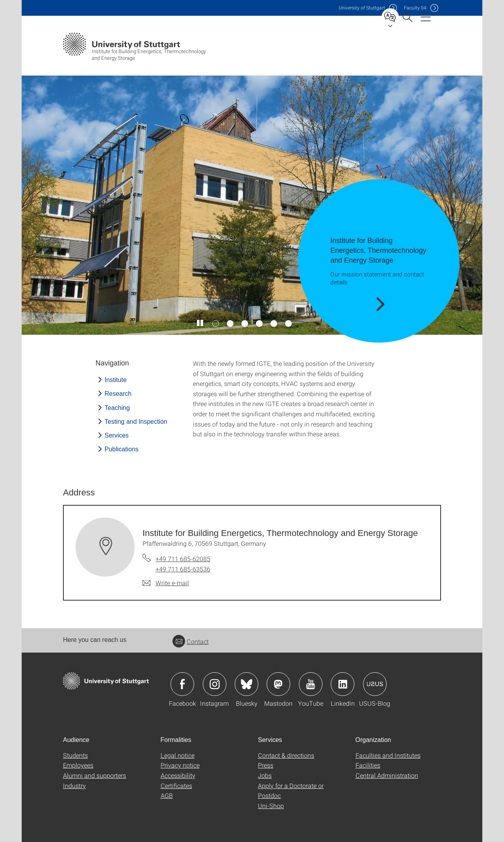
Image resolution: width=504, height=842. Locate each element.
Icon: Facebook (182, 684)
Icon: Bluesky (246, 684)
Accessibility (178, 775)
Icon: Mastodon (278, 684)
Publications (122, 449)
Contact (191, 641)
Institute (116, 380)
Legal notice (178, 755)
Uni (362, 8)
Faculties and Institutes (388, 755)
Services (117, 435)
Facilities (368, 765)
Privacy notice (180, 765)
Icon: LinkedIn (343, 684)
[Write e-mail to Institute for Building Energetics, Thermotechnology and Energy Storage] (166, 583)
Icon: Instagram (215, 684)
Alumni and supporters (94, 775)
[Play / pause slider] (200, 323)
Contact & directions (286, 755)
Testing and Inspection (136, 422)
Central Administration (387, 775)
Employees (78, 765)
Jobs (265, 775)
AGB (167, 795)
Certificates (176, 785)
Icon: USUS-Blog (375, 684)
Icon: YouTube (311, 684)
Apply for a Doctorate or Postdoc (291, 791)
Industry (74, 785)
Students (75, 755)
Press (266, 765)
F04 (415, 8)
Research (118, 394)
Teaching (117, 408)
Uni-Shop (271, 806)
